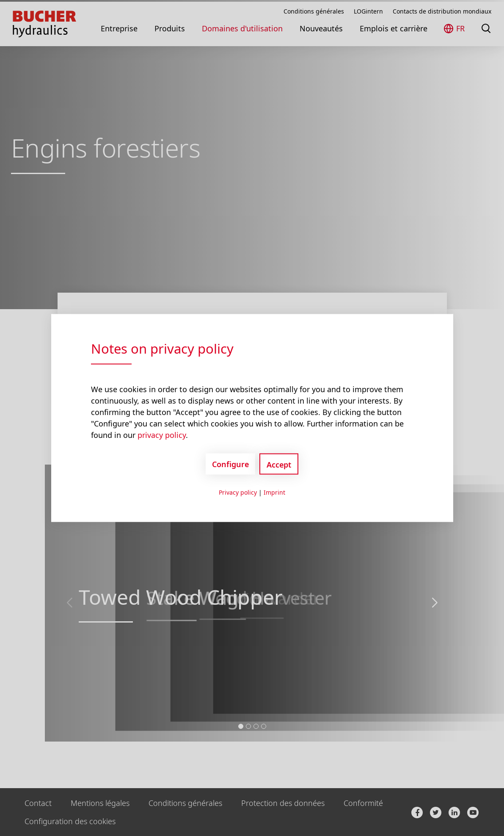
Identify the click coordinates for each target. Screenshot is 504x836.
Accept (279, 465)
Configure (230, 464)
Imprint (274, 492)
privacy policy (162, 435)
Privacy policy (238, 492)
